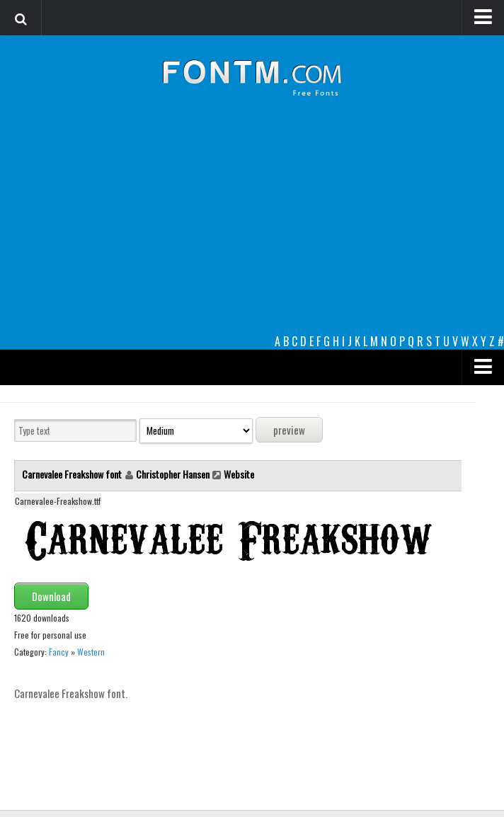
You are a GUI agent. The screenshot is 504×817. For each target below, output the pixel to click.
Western (91, 652)
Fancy (59, 652)
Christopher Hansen (173, 474)
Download (51, 596)
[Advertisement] (252, 227)
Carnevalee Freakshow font (73, 474)
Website (239, 474)
